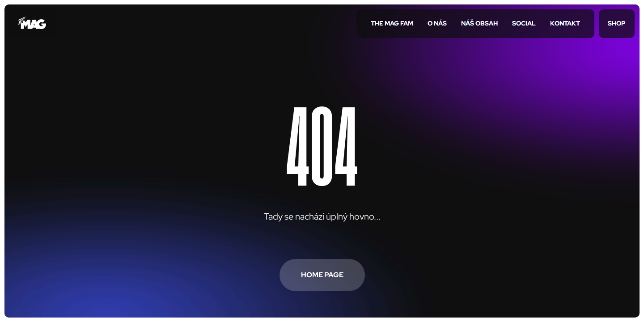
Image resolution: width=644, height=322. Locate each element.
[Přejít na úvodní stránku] (32, 24)
